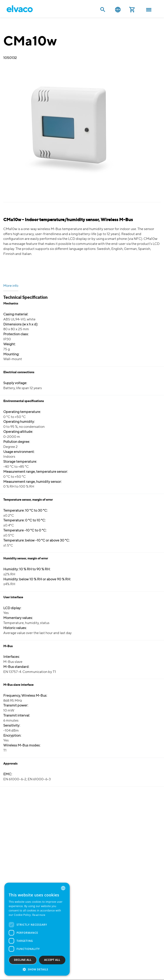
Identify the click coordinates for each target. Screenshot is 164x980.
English (118, 10)
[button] (37, 969)
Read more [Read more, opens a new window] (39, 915)
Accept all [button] (52, 960)
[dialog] (37, 929)
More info (11, 286)
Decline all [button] (23, 960)
